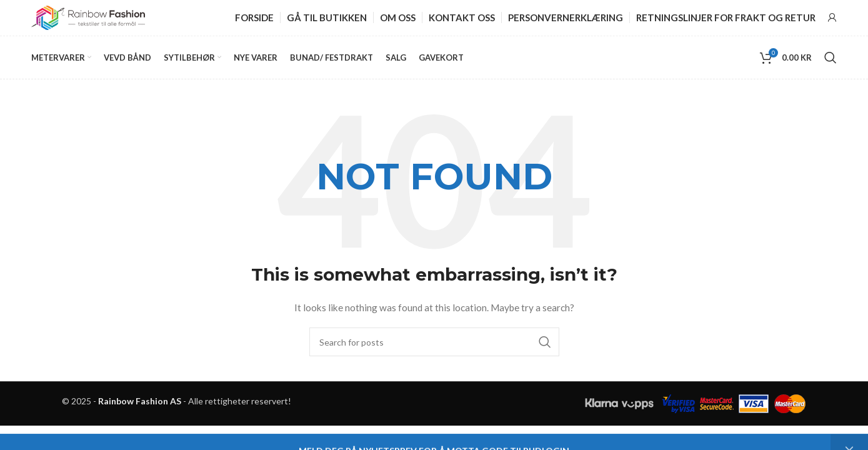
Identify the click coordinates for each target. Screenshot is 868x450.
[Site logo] (88, 18)
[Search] (831, 60)
